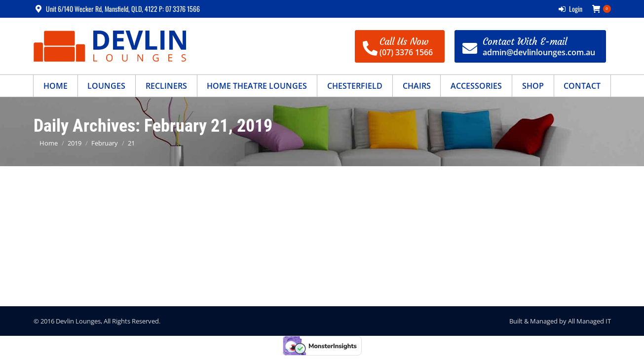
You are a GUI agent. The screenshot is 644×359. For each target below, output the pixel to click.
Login (570, 9)
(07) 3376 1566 (406, 52)
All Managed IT (589, 321)
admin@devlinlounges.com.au (539, 52)
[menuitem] (56, 86)
